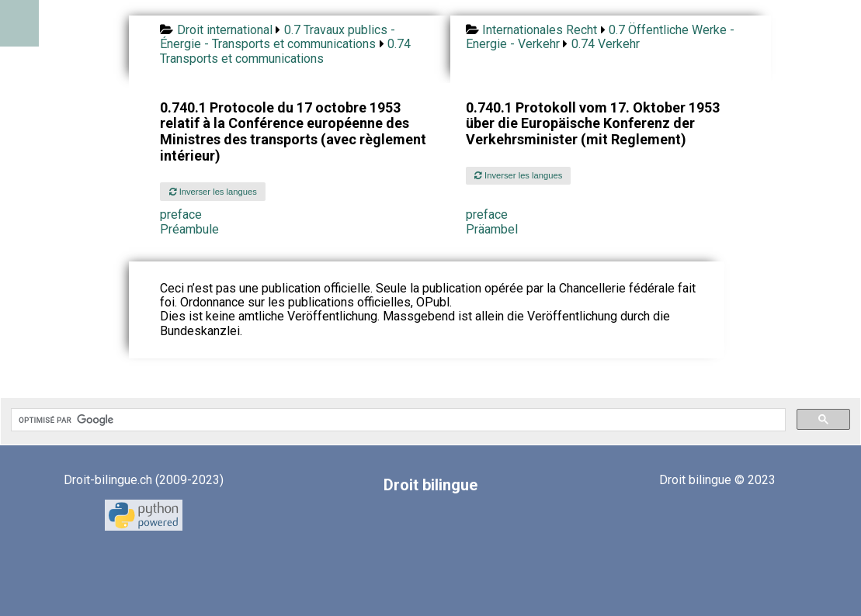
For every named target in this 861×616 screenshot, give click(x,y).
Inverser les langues (213, 192)
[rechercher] (397, 420)
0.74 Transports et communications (285, 51)
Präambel (492, 229)
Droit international (225, 30)
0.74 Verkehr (606, 44)
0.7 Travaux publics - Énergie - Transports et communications (277, 37)
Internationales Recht (540, 30)
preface (181, 215)
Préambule (189, 229)
